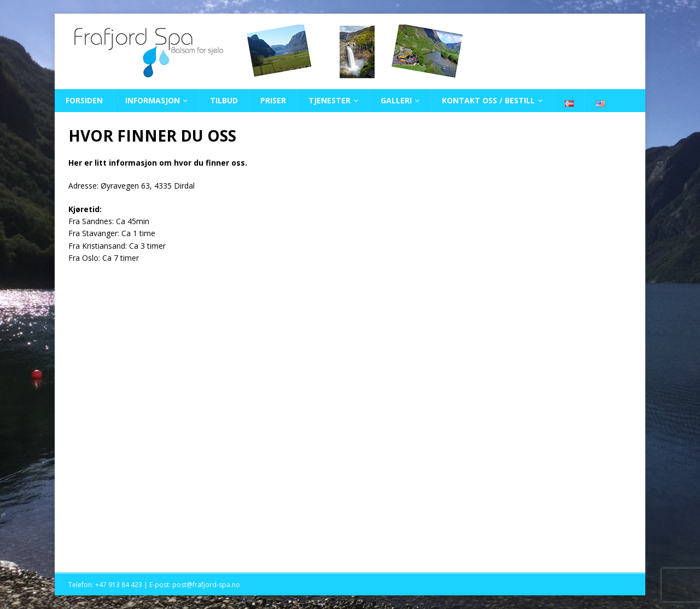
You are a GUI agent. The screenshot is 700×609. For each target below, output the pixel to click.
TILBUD (224, 100)
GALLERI (396, 100)
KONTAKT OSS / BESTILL (488, 100)
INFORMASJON (153, 100)
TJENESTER (329, 100)
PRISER (273, 100)
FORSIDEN (84, 100)
